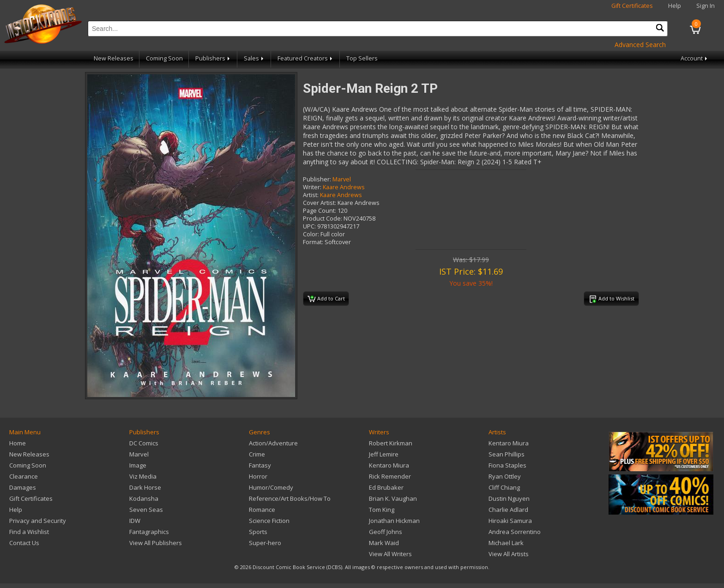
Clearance (24, 476)
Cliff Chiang (504, 487)
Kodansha (144, 498)
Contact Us (24, 543)
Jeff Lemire (384, 454)
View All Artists (509, 554)
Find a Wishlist (29, 532)
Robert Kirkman (391, 443)
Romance (262, 510)
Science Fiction (269, 521)
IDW (135, 521)
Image (138, 465)
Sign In (706, 6)
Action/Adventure (273, 443)
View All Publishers (156, 543)
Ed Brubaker (386, 487)
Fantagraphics (149, 532)
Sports (258, 532)
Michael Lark (506, 543)
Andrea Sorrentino (515, 532)
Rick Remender (390, 476)
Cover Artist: (320, 203)
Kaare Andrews (344, 187)
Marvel (342, 179)
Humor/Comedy (271, 487)
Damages (23, 487)
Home (18, 443)
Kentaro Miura (389, 465)
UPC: (309, 226)
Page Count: (320, 211)
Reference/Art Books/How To (290, 498)
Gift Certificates (632, 6)
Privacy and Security (38, 521)
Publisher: (317, 179)
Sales (254, 58)
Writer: (312, 187)
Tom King (382, 510)
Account (695, 58)
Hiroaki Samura (510, 521)
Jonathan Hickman (394, 521)
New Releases (114, 58)
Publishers (213, 58)
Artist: (311, 195)
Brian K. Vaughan (393, 498)
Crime (257, 454)
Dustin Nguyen (509, 498)
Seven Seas (146, 510)
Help (675, 6)
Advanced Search (640, 45)
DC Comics (144, 443)
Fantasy (260, 465)
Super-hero (265, 543)
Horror (258, 476)
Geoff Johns (386, 532)
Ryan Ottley (505, 476)
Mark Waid (384, 543)
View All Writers (390, 554)
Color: (311, 234)
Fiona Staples (507, 465)
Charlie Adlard (508, 510)
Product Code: (323, 219)
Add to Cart (326, 299)
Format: (313, 242)
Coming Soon (164, 58)
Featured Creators (306, 58)
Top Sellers (362, 58)
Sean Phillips (507, 454)
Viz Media (143, 476)
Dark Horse (145, 487)
